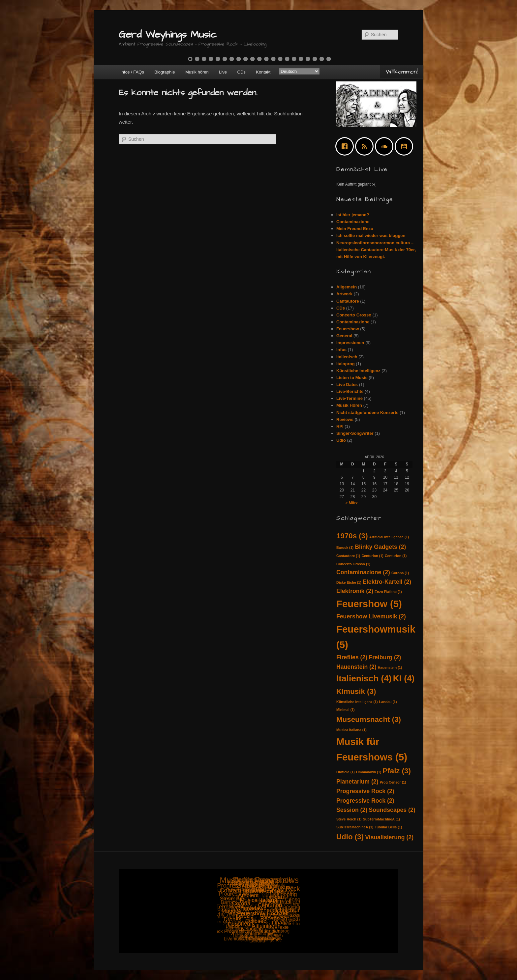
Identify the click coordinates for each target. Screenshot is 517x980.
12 (266, 59)
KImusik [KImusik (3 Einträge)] (356, 691)
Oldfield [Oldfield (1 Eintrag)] (346, 772)
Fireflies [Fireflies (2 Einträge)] (352, 657)
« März (351, 503)
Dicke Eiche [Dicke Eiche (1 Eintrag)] (349, 582)
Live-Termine (350, 398)
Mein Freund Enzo (355, 229)
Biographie (165, 72)
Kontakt (263, 72)
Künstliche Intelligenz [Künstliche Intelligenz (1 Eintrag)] (357, 702)
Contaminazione (353, 222)
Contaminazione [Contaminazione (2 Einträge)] (363, 572)
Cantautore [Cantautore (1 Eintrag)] (348, 556)
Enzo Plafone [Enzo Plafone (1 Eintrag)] (388, 592)
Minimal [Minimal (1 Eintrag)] (346, 710)
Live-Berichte (350, 391)
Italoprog (346, 364)
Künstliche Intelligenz (358, 371)
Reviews (345, 419)
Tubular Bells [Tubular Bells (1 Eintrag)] (388, 827)
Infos (341, 350)
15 (287, 59)
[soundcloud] (386, 146)
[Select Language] (299, 71)
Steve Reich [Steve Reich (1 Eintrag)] (349, 819)
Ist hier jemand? (353, 215)
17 (301, 59)
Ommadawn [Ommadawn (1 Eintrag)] (369, 772)
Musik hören (197, 72)
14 (280, 59)
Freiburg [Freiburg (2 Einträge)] (385, 657)
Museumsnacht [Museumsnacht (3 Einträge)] (369, 719)
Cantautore (348, 301)
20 (322, 59)
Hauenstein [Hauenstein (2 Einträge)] (356, 667)
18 (308, 59)
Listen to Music (352, 378)
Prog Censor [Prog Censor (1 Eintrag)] (393, 782)
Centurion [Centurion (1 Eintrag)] (372, 556)
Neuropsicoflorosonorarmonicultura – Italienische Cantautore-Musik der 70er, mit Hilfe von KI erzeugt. (376, 250)
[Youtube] (406, 146)
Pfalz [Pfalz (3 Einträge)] (397, 771)
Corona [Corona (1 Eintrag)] (400, 573)
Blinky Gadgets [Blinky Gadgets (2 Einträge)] (380, 547)
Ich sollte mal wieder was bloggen (371, 236)
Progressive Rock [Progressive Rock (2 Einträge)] (365, 791)
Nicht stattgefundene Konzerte (367, 413)
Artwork (344, 294)
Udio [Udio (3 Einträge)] (350, 837)
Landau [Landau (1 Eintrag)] (388, 702)
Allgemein (347, 287)
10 (253, 59)
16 (294, 59)
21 (329, 59)
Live (223, 72)
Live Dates (347, 385)
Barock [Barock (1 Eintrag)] (345, 548)
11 (259, 59)
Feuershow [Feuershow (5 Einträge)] (369, 604)
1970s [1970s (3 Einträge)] (352, 536)
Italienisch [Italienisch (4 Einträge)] (364, 678)
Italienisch (347, 357)
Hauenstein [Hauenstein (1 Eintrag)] (390, 668)
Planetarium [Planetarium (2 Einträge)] (357, 782)
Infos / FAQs (132, 72)
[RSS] (366, 146)
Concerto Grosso (354, 315)
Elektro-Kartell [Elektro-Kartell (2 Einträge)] (387, 582)
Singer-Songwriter (355, 433)
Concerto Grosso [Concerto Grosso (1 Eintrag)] (353, 564)
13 (273, 59)
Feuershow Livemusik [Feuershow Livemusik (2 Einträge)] (371, 616)
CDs (242, 72)
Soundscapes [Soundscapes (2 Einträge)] (392, 810)
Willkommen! (402, 72)
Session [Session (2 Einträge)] (352, 810)
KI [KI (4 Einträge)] (404, 678)
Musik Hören (349, 405)
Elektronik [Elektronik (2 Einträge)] (355, 591)
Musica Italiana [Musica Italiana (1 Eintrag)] (351, 730)
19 (315, 59)
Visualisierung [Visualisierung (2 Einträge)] (389, 837)
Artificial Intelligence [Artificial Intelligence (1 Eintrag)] (389, 537)
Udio (341, 440)
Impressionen (350, 343)
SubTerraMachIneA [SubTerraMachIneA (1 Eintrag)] (381, 819)
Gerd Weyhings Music (168, 35)
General (344, 336)
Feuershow (348, 329)
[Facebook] (346, 146)
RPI (340, 426)
